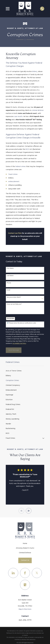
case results (18, 117)
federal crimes (21, 167)
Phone (9, 283)
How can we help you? (14, 304)
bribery (35, 72)
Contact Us (25, 560)
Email (8, 290)
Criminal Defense (25, 553)
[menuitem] (25, 371)
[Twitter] (37, 573)
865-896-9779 (25, 620)
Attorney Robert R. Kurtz (25, 548)
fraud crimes (13, 174)
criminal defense (38, 110)
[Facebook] (25, 573)
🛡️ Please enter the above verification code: (21, 323)
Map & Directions (25, 609)
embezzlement (14, 182)
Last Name (10, 276)
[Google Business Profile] (25, 585)
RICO (27, 149)
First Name (10, 269)
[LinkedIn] (13, 573)
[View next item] (29, 511)
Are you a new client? (14, 297)
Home (25, 544)
